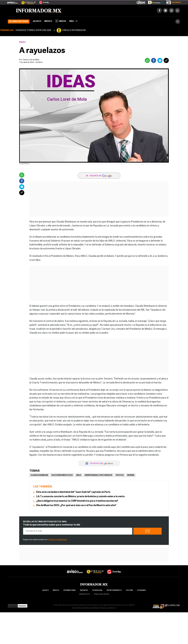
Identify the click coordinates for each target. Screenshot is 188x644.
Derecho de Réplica (93, 608)
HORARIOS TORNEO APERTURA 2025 (33, 30)
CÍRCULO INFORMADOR (74, 30)
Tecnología (97, 590)
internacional (70, 590)
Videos (61, 21)
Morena (131, 475)
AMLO (79, 475)
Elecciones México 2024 (62, 475)
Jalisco (37, 21)
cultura (129, 590)
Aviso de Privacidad (79, 608)
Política (120, 475)
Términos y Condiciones (57, 540)
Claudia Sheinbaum (39, 475)
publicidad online (102, 594)
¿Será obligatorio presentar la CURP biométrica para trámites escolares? (77, 501)
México (48, 21)
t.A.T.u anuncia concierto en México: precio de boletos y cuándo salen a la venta (80, 497)
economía (142, 590)
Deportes (84, 590)
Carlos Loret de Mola (31, 60)
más (74, 21)
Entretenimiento (114, 590)
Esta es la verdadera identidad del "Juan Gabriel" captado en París (73, 492)
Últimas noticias (19, 21)
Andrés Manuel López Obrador (98, 475)
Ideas (22, 42)
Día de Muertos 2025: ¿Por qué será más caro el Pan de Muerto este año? (76, 505)
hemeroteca (84, 594)
